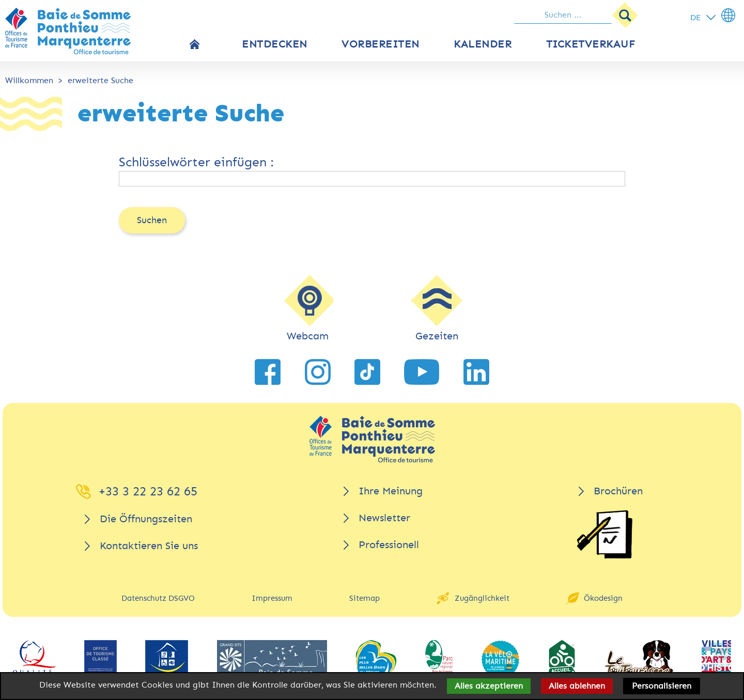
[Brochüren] (605, 534)
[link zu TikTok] (367, 372)
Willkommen (29, 80)
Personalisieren (662, 686)
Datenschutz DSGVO (158, 598)
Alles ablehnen (577, 686)
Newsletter (384, 518)
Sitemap (365, 598)
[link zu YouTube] (422, 372)
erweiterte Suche (100, 80)
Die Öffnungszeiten (146, 519)
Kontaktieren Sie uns (149, 546)
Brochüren (618, 491)
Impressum (272, 598)
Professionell (389, 545)
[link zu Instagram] (318, 372)
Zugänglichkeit (482, 598)
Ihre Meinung (391, 491)
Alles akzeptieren (489, 686)
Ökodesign (603, 598)
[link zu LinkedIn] (476, 372)
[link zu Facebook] (268, 372)
